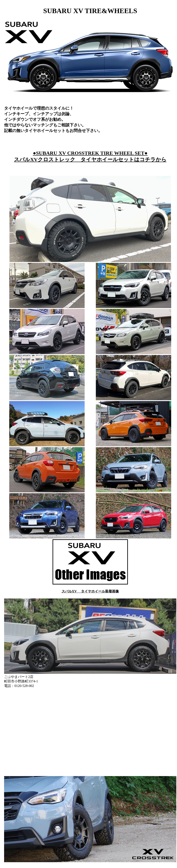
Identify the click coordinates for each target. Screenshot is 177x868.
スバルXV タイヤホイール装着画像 (90, 591)
